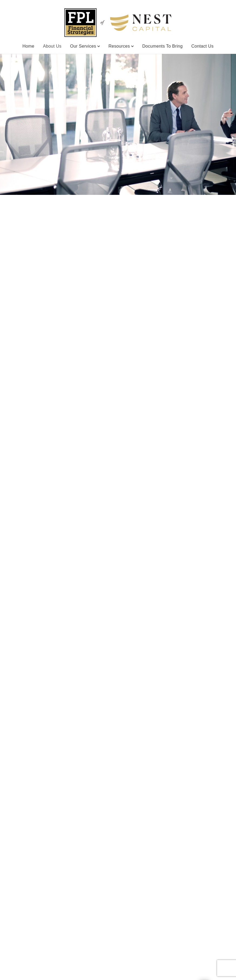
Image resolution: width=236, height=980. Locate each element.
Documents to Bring (162, 46)
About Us (52, 46)
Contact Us (202, 46)
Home (28, 46)
